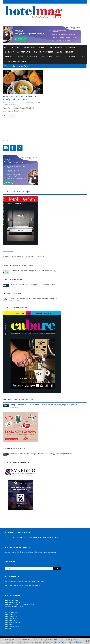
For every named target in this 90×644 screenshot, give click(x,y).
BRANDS (59, 52)
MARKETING (9, 47)
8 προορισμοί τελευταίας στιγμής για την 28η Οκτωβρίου (33, 285)
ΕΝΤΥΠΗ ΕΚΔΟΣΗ (57, 47)
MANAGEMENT (30, 47)
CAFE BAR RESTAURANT (10, 104)
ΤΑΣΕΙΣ (19, 47)
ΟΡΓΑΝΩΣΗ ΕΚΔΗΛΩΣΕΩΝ (14, 57)
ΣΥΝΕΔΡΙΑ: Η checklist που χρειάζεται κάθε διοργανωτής (33, 271)
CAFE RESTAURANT (24, 52)
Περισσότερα (9, 116)
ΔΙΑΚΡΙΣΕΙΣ (59, 57)
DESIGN (82, 57)
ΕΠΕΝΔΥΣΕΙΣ (70, 52)
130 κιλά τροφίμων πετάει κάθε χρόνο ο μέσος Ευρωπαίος (34, 298)
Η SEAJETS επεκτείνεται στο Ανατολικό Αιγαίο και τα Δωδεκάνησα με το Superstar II (44, 405)
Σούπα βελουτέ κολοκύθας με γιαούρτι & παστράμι (20, 98)
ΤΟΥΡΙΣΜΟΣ (48, 52)
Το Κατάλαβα (75, 642)
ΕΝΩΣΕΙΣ (37, 52)
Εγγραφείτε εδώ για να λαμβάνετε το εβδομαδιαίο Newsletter (23, 257)
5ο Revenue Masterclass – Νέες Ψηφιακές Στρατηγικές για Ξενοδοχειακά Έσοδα (42, 454)
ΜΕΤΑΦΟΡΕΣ (47, 57)
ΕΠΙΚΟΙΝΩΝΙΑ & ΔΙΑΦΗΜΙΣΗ (15, 61)
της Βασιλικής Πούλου (12, 103)
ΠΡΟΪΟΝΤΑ (71, 47)
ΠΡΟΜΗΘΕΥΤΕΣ (34, 57)
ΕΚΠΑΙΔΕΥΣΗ (43, 47)
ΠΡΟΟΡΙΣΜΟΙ (71, 57)
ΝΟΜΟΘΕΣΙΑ (9, 52)
